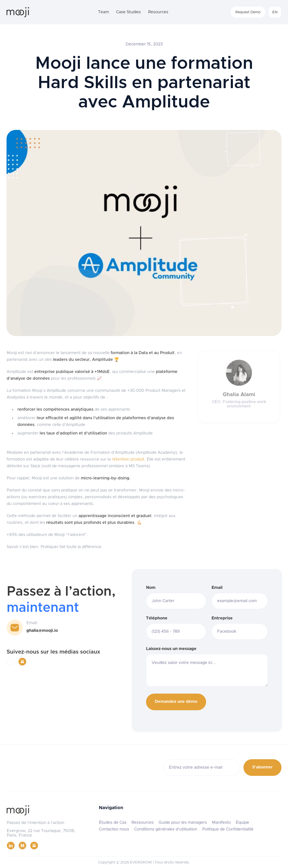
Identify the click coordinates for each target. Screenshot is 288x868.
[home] (18, 12)
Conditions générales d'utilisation (165, 829)
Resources (158, 12)
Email (217, 588)
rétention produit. (128, 459)
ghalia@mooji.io (42, 631)
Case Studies (128, 12)
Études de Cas (113, 823)
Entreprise (222, 618)
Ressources (143, 823)
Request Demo (248, 12)
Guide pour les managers (182, 823)
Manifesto (221, 823)
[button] (275, 12)
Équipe (242, 823)
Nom (151, 588)
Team (103, 12)
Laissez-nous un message (171, 649)
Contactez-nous (114, 829)
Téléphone (157, 618)
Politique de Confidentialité (227, 829)
